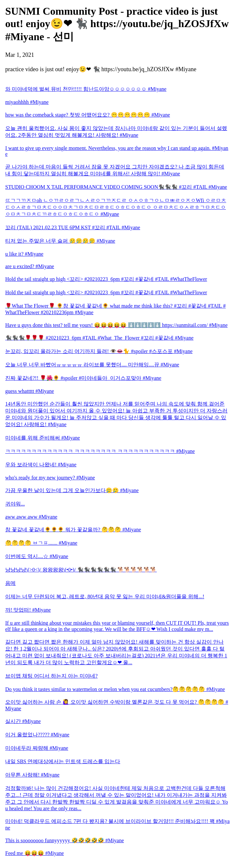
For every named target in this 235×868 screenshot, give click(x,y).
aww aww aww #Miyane (31, 517)
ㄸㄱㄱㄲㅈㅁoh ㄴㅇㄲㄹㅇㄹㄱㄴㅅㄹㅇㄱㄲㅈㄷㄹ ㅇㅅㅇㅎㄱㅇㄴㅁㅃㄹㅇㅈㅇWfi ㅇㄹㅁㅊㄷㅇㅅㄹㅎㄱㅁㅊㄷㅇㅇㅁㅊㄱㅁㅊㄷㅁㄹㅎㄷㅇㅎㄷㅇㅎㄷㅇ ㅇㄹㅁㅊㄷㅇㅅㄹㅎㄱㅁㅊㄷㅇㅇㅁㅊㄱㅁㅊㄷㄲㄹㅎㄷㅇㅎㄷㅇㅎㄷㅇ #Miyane (116, 207)
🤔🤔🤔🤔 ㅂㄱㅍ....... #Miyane (41, 543)
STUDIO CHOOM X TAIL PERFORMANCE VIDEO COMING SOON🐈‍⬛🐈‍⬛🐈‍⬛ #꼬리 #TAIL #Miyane (116, 187)
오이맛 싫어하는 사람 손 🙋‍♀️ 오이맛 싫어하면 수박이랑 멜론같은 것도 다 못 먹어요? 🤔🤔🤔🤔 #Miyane (117, 705)
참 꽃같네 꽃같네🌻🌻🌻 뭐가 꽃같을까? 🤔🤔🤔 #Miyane (73, 530)
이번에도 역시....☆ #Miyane (37, 556)
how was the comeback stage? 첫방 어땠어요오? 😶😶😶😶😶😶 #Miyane (88, 115)
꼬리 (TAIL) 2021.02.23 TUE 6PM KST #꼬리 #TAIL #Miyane (73, 227)
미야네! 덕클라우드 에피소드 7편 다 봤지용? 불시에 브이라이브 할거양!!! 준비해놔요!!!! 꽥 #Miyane (117, 824)
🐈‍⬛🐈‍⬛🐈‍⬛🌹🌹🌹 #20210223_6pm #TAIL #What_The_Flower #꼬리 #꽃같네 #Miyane (99, 338)
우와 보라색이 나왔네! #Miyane (41, 465)
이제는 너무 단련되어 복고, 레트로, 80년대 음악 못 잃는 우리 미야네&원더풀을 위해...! (105, 596)
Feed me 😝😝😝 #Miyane (35, 853)
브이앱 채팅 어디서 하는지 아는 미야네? (51, 676)
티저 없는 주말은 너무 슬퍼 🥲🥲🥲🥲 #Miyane (60, 241)
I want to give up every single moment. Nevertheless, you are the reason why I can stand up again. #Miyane (117, 151)
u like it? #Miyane (24, 254)
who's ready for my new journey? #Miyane (50, 478)
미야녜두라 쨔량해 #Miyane (37, 748)
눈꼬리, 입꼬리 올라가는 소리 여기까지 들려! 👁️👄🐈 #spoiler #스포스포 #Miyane (99, 351)
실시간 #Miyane (23, 721)
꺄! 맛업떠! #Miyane (28, 610)
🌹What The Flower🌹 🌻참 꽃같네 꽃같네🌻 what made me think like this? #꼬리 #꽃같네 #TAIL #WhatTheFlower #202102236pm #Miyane (116, 309)
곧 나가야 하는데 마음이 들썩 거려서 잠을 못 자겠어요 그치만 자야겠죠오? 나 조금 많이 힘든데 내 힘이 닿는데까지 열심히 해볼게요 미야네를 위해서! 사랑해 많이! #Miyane (115, 170)
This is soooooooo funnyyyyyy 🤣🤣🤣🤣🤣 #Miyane (65, 840)
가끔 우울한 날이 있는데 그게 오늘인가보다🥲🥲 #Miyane (72, 490)
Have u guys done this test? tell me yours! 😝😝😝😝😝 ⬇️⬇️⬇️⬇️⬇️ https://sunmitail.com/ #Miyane (116, 325)
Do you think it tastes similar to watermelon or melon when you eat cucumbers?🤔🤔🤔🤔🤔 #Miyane (115, 689)
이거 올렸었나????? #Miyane (37, 735)
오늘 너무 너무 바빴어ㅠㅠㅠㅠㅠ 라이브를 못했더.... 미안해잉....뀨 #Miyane (92, 365)
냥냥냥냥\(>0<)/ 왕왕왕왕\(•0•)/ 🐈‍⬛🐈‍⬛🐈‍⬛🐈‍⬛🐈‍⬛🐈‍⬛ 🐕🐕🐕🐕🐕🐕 (81, 570)
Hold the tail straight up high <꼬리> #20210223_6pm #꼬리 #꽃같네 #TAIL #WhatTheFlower (106, 279)
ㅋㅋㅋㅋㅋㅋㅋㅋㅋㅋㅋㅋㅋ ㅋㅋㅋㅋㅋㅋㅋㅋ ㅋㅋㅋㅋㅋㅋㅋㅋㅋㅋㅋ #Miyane (100, 451)
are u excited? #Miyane (30, 266)
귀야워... (15, 504)
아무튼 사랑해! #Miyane (32, 775)
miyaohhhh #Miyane (27, 102)
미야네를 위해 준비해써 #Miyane (43, 438)
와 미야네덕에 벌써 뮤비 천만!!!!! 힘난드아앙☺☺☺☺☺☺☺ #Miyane (86, 89)
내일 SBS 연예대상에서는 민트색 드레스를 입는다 (63, 761)
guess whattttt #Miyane (30, 391)
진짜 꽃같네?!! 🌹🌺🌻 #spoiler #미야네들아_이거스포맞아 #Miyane (83, 378)
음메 (10, 583)
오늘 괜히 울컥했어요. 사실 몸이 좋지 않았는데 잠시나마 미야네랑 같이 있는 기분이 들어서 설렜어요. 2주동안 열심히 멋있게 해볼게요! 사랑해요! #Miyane (116, 132)
